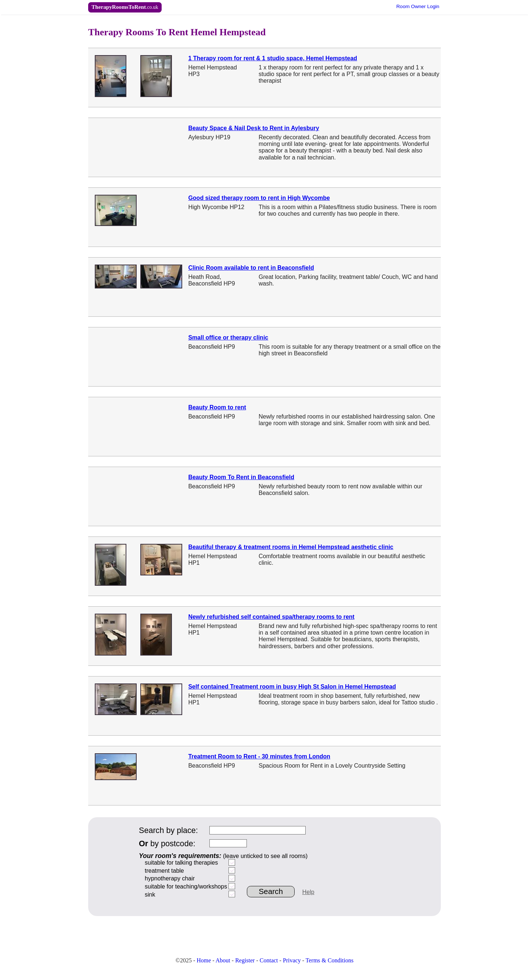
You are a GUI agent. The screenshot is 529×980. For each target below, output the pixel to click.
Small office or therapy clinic (228, 338)
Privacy (292, 960)
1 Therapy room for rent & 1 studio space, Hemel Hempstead (273, 58)
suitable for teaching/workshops (186, 886)
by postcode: (167, 843)
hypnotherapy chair (170, 878)
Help (308, 892)
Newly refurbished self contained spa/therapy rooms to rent (271, 617)
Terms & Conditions (330, 960)
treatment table (164, 871)
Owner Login (418, 6)
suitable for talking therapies (181, 863)
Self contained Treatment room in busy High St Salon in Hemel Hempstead (292, 687)
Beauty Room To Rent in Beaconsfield (241, 477)
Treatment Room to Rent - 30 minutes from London (259, 756)
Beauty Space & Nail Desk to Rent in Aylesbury (253, 128)
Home (204, 960)
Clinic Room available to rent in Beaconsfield (251, 268)
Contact (269, 960)
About (223, 960)
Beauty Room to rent (217, 407)
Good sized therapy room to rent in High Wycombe (259, 198)
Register (245, 960)
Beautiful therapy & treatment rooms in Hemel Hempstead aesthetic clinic (291, 547)
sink (150, 895)
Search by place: (168, 830)
